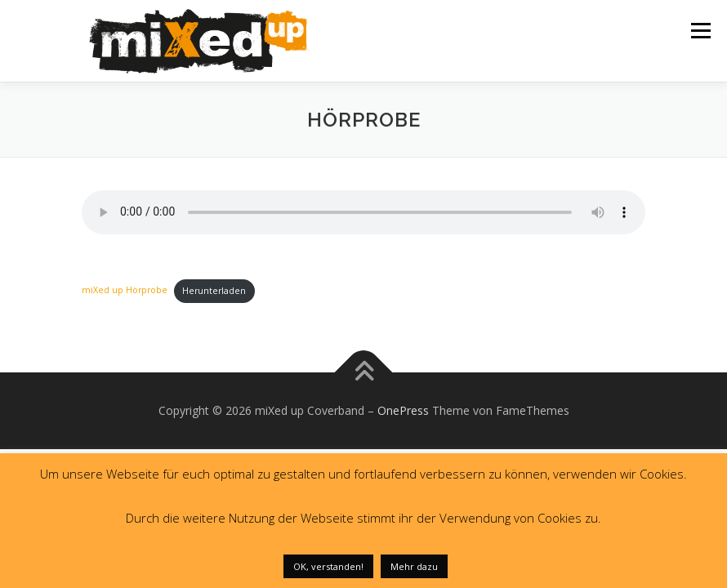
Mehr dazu (414, 566)
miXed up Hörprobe (125, 291)
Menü (700, 30)
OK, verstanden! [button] (328, 566)
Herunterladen (214, 291)
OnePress (403, 410)
